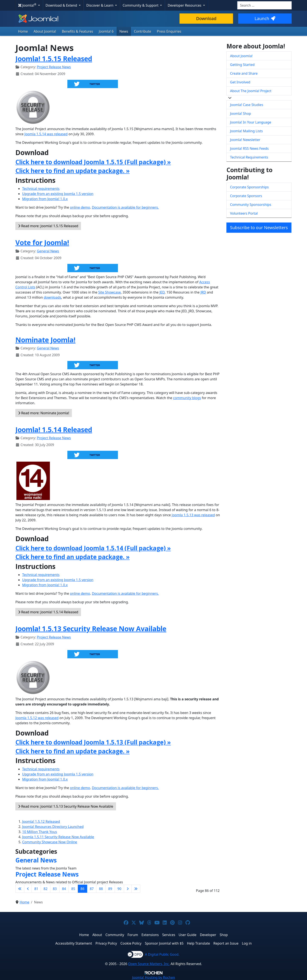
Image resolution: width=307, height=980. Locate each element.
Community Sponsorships (251, 205)
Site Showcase (110, 292)
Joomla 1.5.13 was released (193, 515)
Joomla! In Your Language (251, 122)
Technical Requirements (249, 157)
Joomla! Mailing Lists (246, 131)
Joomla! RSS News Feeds (249, 148)
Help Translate (198, 943)
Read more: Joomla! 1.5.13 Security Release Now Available (66, 806)
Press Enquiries (169, 31)
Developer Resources (185, 5)
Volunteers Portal (244, 213)
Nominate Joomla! (45, 340)
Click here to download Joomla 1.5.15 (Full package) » (93, 162)
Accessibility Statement (74, 943)
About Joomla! (45, 31)
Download (206, 18)
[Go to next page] (128, 889)
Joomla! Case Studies (247, 105)
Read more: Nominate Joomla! (44, 413)
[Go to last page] (136, 889)
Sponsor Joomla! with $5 (164, 943)
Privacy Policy (106, 943)
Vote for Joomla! (42, 242)
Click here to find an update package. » (72, 171)
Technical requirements (41, 189)
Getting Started (242, 65)
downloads (52, 297)
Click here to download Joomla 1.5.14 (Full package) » (93, 548)
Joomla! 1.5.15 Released (54, 59)
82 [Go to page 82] (45, 889)
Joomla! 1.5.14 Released (54, 430)
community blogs (187, 398)
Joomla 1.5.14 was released (46, 134)
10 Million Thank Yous (40, 832)
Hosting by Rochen (153, 977)
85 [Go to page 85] (73, 889)
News (124, 31)
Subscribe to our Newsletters (259, 228)
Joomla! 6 (106, 31)
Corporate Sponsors (246, 196)
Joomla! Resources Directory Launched (53, 827)
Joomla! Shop (240, 113)
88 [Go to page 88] (101, 889)
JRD (203, 292)
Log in (247, 943)
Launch (265, 18)
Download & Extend (62, 5)
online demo (80, 207)
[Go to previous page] (28, 889)
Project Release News (54, 67)
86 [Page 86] (83, 889)
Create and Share (244, 73)
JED (162, 292)
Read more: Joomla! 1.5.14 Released (48, 612)
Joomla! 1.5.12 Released (41, 822)
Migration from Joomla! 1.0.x (45, 199)
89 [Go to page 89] (110, 889)
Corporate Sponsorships (249, 187)
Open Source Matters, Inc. (149, 964)
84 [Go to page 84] (64, 889)
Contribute (143, 31)
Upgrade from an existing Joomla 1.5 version (58, 194)
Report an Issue (226, 943)
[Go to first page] (20, 889)
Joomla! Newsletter (245, 140)
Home (23, 31)
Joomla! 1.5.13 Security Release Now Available (91, 629)
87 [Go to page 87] (92, 889)
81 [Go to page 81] (36, 889)
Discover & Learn (100, 5)
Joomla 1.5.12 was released (37, 718)
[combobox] (264, 5)
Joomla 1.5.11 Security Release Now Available (58, 837)
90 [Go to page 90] (119, 889)
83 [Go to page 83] (55, 889)
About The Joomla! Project (251, 91)
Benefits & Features (77, 31)
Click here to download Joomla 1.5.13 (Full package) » (93, 742)
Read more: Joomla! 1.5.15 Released (48, 226)
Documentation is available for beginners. (125, 207)
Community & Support (141, 5)
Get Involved (240, 82)
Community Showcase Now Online (50, 842)
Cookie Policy (131, 943)
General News (48, 251)
